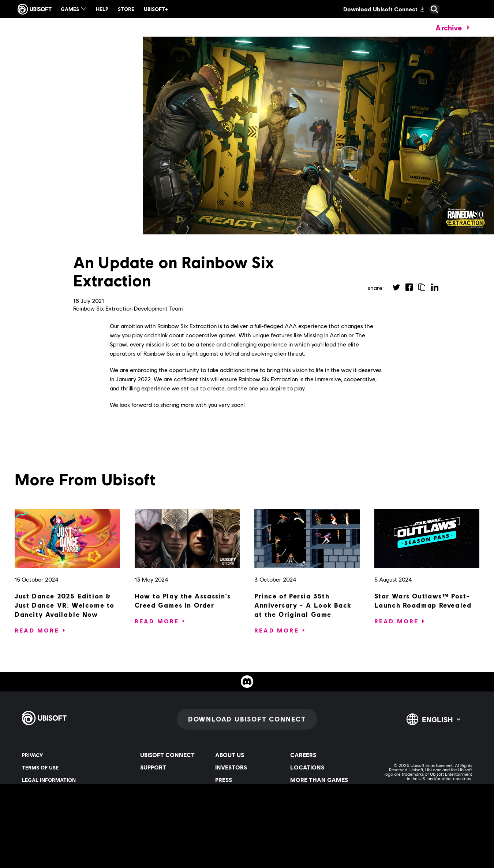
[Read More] (37, 630)
